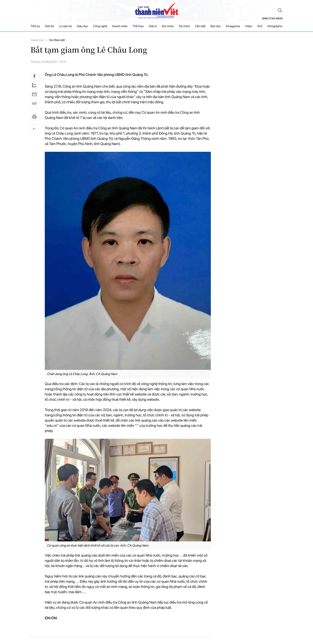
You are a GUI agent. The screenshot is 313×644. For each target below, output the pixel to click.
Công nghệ (100, 26)
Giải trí (153, 26)
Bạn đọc (216, 26)
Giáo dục (82, 26)
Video (249, 26)
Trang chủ (37, 40)
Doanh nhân (120, 26)
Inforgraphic (275, 26)
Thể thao (138, 26)
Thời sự (35, 26)
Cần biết (200, 26)
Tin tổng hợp (57, 40)
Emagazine (233, 26)
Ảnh (260, 26)
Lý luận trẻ (65, 26)
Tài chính (184, 26)
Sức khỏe (168, 26)
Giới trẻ (50, 26)
